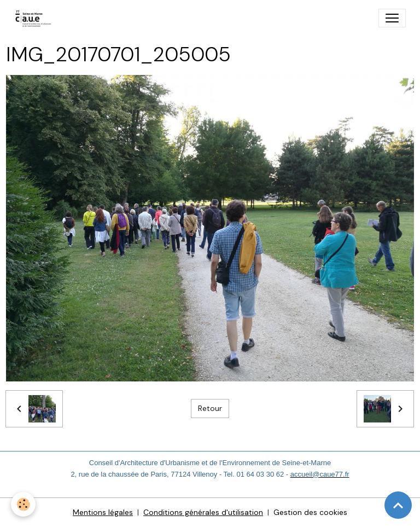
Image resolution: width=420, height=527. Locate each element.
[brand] (36, 18)
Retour (210, 408)
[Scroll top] (398, 505)
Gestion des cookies (310, 512)
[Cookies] (23, 504)
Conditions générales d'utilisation (203, 512)
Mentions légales (103, 512)
